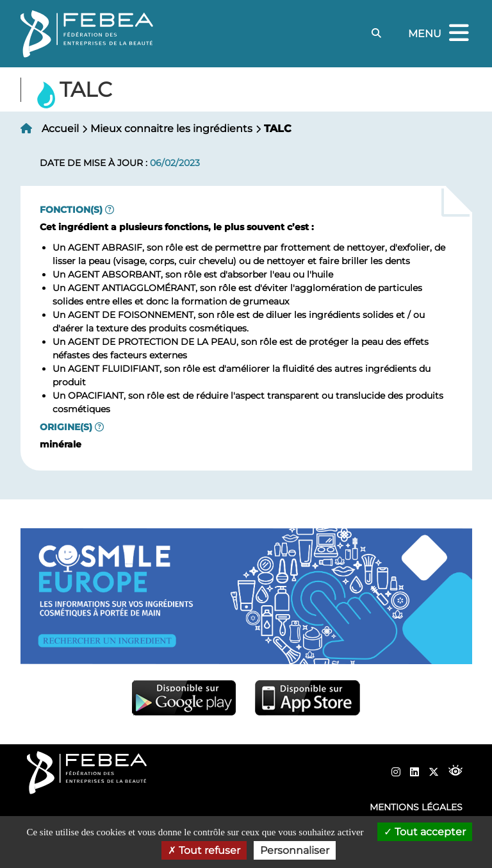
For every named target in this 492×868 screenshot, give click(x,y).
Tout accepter (425, 832)
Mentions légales (416, 807)
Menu (440, 34)
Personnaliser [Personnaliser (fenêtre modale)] (295, 850)
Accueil (60, 129)
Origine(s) (66, 427)
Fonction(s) (71, 210)
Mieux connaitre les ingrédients (171, 129)
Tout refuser (204, 850)
